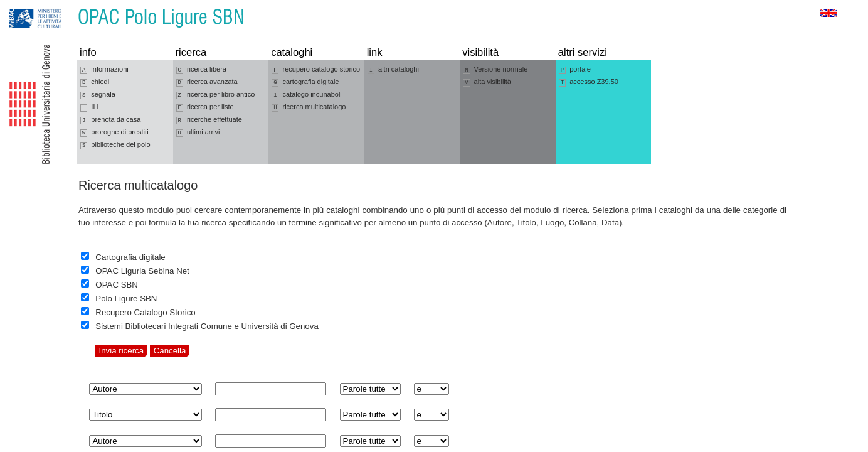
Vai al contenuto (71, 6)
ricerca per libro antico (216, 95)
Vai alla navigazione (24, 6)
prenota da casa (110, 120)
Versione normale (495, 70)
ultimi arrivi (198, 132)
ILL (91, 107)
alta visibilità (487, 82)
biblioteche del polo (115, 145)
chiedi (95, 82)
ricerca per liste (205, 107)
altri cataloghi (393, 70)
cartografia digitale (305, 82)
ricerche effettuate (209, 120)
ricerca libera (201, 70)
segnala (98, 95)
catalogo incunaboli (307, 95)
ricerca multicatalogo (309, 107)
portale (575, 70)
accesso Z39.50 (589, 82)
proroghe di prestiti (114, 132)
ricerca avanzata (207, 82)
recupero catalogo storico (316, 70)
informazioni (104, 70)
